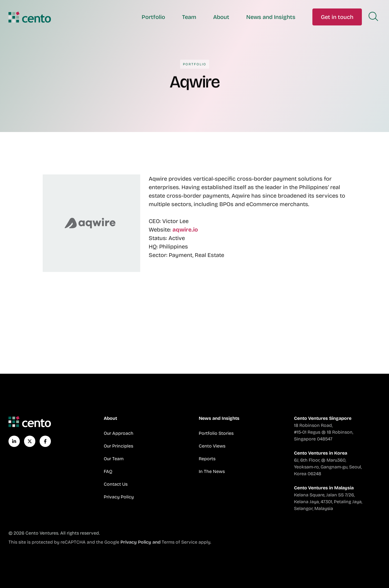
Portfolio (153, 17)
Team (189, 17)
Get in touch (337, 17)
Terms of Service (180, 542)
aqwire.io (185, 230)
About (221, 17)
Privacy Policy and (141, 542)
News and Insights (271, 17)
